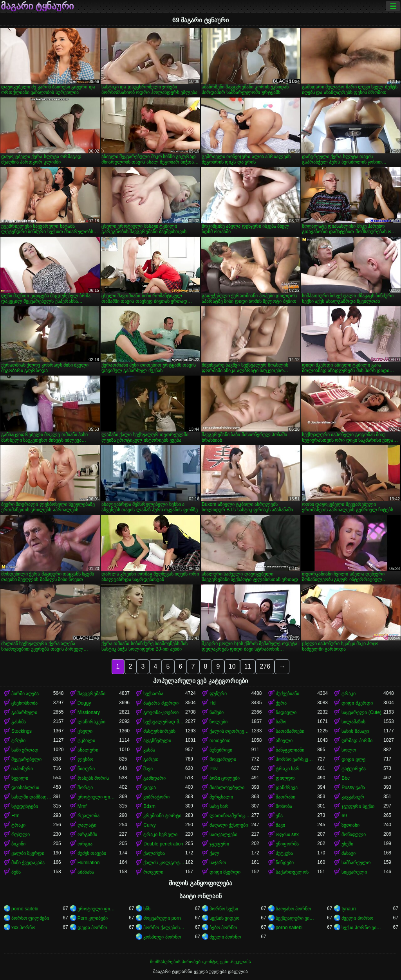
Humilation (89, 863)
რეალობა (89, 816)
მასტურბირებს (159, 731)
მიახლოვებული (227, 788)
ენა (279, 816)
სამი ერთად (25, 750)
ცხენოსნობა (24, 703)
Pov (214, 769)
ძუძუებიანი (287, 694)
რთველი (153, 872)
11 (248, 666)
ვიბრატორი (156, 797)
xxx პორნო (23, 928)
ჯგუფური (219, 844)
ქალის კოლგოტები (164, 863)
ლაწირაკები (91, 722)
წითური (86, 769)
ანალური (88, 750)
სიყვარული (354, 872)
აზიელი (284, 741)
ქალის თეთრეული (230, 731)
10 (232, 666)
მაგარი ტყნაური (37, 6)
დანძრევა (287, 788)
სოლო (349, 750)
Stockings (22, 731)
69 (344, 816)
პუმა (16, 872)
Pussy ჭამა (353, 788)
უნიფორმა (287, 844)
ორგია (85, 844)
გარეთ (151, 759)
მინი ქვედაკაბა (28, 863)
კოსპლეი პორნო (162, 937)
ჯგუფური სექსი (358, 806)
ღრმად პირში (357, 741)
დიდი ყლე (353, 759)
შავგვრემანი (91, 694)
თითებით (220, 741)
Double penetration (163, 844)
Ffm (15, 816)
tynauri (349, 909)
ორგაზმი (87, 834)
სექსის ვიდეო (224, 918)
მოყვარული (223, 759)
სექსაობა (153, 694)
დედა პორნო (92, 928)
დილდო (285, 778)
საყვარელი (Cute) (361, 712)
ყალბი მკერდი (28, 853)
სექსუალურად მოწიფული (164, 722)
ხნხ (147, 909)
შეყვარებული (26, 759)
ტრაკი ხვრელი (160, 834)
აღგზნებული (157, 741)
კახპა (149, 750)
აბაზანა (86, 872)
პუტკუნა (284, 853)
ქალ (214, 853)
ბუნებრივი (221, 750)
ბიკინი (18, 844)
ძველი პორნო (357, 918)
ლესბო (85, 759)
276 (265, 666)
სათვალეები (223, 834)
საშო (281, 722)
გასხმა (19, 722)
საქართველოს (292, 872)
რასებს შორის (93, 778)
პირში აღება (25, 694)
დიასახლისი (25, 788)
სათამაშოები (290, 731)
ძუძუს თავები (92, 853)
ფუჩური (218, 694)
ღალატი (87, 825)
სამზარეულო (356, 863)
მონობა (284, 806)
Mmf (82, 806)
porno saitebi (25, 909)
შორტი (85, 788)
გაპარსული (24, 712)
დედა (150, 788)
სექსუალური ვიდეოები (297, 918)
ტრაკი (349, 694)
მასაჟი (349, 853)
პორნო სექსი (224, 909)
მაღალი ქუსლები (229, 825)
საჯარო (218, 863)
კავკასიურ (353, 797)
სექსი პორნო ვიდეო (362, 928)
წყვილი (20, 778)
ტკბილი (86, 741)
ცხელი (85, 731)
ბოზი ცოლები (225, 778)
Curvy (149, 825)
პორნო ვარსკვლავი (297, 759)
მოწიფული (354, 834)
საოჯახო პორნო (293, 909)
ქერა (281, 703)
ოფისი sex (287, 834)
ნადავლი (286, 712)
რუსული (21, 834)
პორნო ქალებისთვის (164, 928)
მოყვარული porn (162, 918)
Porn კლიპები (93, 918)
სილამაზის (353, 722)
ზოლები (219, 722)
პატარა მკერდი (161, 703)
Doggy (84, 703)
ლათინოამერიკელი (230, 816)
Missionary (89, 712)
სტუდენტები (25, 806)
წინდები (285, 863)
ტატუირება (354, 769)
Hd (212, 703)
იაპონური (22, 769)
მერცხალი (221, 797)
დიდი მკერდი (357, 703)
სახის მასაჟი (355, 731)
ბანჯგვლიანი (290, 750)
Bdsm (149, 806)
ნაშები (217, 712)
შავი (148, 769)
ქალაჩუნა (154, 853)
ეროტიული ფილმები (98, 909)
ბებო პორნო (223, 928)
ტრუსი (18, 741)
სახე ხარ (219, 806)
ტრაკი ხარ (288, 769)
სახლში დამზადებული (32, 797)
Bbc (346, 778)
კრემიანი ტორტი (162, 816)
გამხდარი (154, 778)
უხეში (347, 844)
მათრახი (285, 797)
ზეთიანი (350, 825)
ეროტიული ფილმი (98, 797)
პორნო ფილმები (30, 918)
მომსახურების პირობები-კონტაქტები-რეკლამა (200, 962)
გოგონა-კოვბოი (161, 712)
